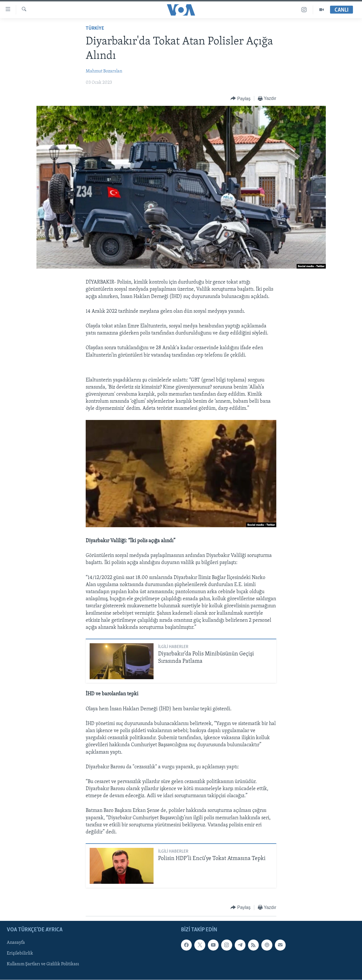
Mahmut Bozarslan (104, 71)
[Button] (241, 99)
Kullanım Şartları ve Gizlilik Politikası (43, 964)
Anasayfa (16, 943)
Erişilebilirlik (20, 953)
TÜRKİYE (95, 28)
